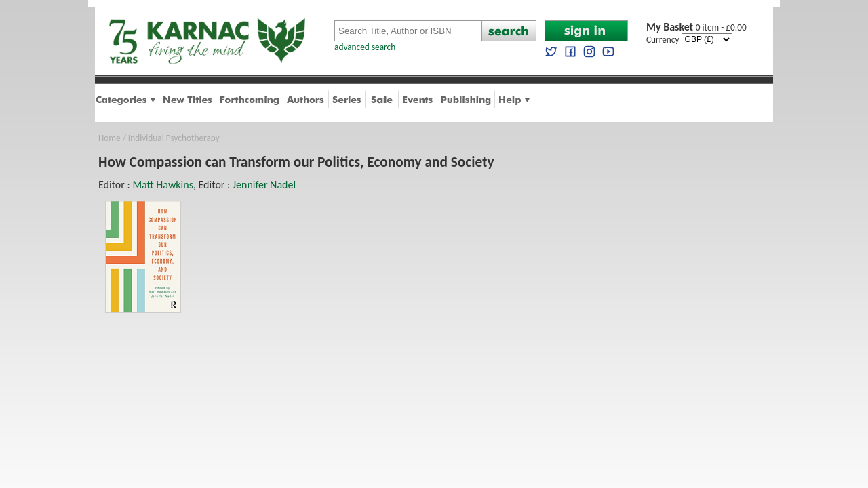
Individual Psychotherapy (174, 138)
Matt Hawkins (163, 185)
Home (110, 138)
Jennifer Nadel (264, 185)
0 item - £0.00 (696, 27)
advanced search (365, 47)
